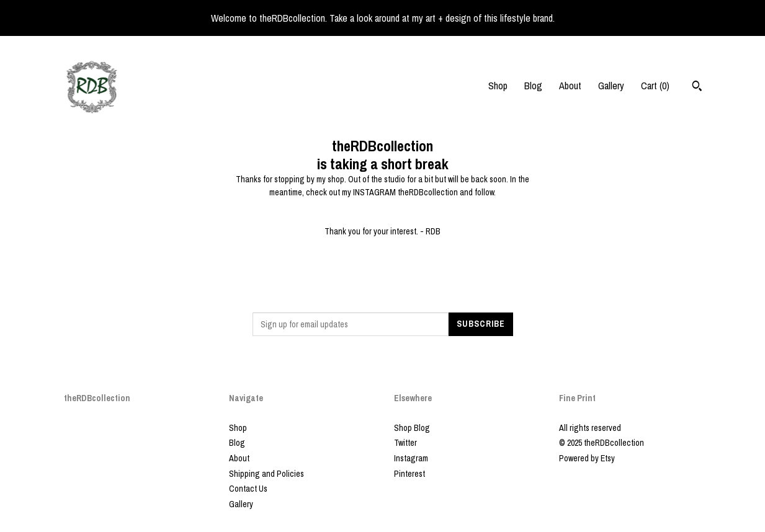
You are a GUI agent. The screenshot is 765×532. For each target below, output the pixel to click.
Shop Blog (412, 428)
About (570, 86)
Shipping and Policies (266, 474)
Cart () (655, 86)
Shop (498, 86)
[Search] (697, 87)
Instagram (411, 458)
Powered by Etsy (587, 458)
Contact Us (248, 489)
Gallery (611, 86)
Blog (533, 86)
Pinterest (409, 474)
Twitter (405, 443)
